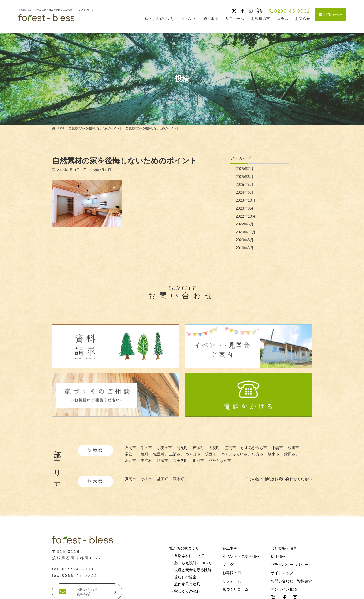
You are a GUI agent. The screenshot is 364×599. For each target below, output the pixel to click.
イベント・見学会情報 (241, 556)
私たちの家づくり (184, 548)
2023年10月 (246, 200)
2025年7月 (245, 169)
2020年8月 (245, 240)
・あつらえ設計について (191, 563)
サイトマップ (282, 573)
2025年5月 (245, 184)
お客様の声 (232, 573)
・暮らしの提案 (183, 577)
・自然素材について (187, 556)
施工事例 (230, 548)
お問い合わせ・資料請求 (291, 581)
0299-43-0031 (290, 11)
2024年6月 (245, 192)
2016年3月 (245, 248)
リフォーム (232, 581)
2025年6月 (245, 177)
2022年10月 (246, 216)
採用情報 (278, 556)
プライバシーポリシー (290, 565)
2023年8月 (245, 208)
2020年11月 (246, 232)
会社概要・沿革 (284, 548)
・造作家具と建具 (185, 584)
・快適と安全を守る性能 (191, 570)
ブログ (228, 565)
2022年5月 (245, 224)
